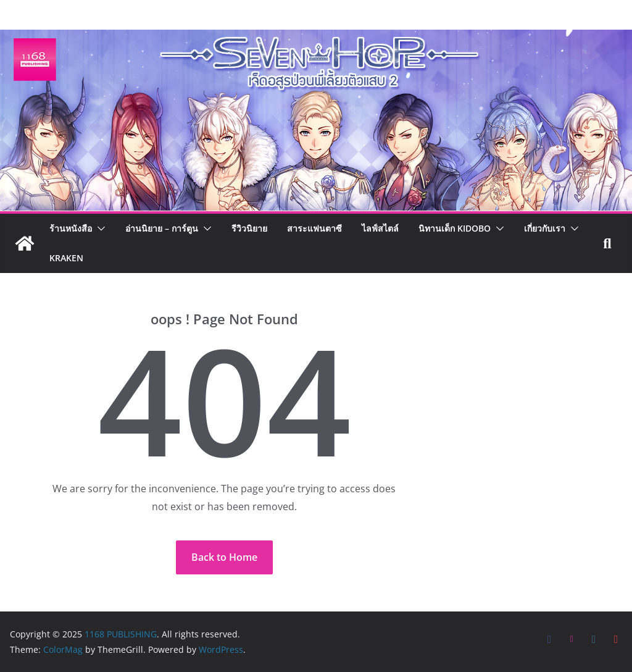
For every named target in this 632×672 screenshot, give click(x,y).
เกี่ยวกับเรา (545, 228)
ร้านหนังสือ (71, 228)
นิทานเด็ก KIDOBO (455, 228)
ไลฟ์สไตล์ (380, 228)
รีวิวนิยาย (249, 228)
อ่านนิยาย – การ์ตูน (162, 228)
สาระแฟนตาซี (314, 228)
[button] (99, 229)
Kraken (66, 258)
